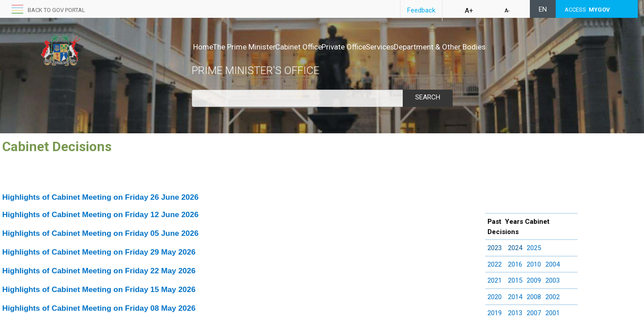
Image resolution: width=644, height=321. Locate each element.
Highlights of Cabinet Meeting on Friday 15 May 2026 (99, 289)
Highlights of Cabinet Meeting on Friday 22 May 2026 (99, 271)
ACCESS (587, 10)
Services (417, 47)
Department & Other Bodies (487, 47)
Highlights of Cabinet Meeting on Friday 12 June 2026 (100, 214)
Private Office (372, 47)
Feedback (421, 10)
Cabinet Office (317, 47)
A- (507, 11)
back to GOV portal (56, 10)
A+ (469, 11)
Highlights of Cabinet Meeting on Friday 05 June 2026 (100, 233)
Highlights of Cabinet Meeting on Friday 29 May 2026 (99, 252)
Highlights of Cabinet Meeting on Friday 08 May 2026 (99, 308)
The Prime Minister (254, 47)
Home (203, 47)
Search (428, 97)
